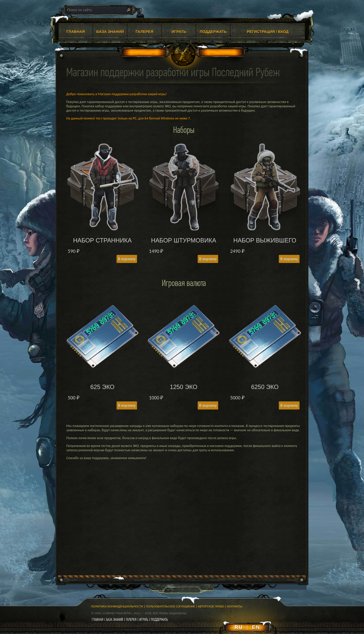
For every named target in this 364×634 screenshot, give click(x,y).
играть (144, 619)
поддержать (159, 619)
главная (98, 619)
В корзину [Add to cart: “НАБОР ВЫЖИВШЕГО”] (289, 259)
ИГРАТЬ (179, 32)
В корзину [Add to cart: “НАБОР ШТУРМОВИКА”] (208, 259)
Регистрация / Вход (268, 32)
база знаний (115, 619)
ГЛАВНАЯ (76, 32)
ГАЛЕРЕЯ (145, 32)
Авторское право (211, 606)
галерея (131, 619)
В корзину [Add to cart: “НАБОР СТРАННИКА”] (127, 259)
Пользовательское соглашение (170, 606)
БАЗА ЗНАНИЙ (110, 32)
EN (256, 627)
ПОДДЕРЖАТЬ (213, 32)
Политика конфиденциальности (117, 606)
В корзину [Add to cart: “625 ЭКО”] (127, 405)
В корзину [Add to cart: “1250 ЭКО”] (208, 405)
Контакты (235, 606)
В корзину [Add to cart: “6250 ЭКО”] (289, 405)
